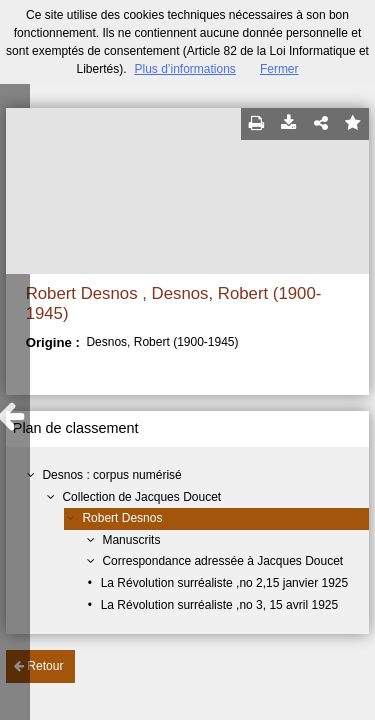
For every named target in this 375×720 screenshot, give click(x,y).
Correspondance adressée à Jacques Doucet (222, 561)
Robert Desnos (122, 518)
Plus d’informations (184, 69)
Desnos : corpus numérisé (111, 475)
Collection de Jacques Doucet (141, 497)
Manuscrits (131, 540)
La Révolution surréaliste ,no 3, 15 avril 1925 (219, 605)
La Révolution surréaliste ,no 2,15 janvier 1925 (225, 583)
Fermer (279, 69)
